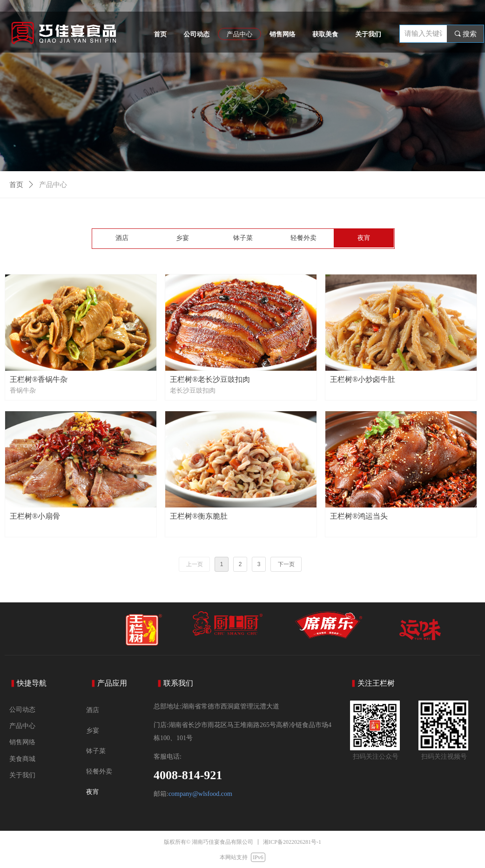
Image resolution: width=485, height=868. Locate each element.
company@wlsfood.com (200, 794)
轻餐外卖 (303, 238)
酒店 (122, 238)
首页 (16, 185)
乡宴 (182, 238)
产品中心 (53, 185)
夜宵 (364, 238)
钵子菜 (243, 238)
